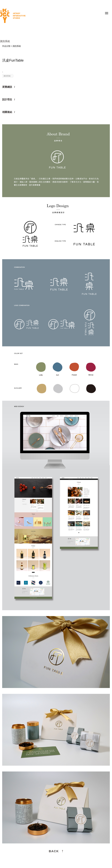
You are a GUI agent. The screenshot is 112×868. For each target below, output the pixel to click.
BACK (54, 851)
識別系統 (7, 76)
